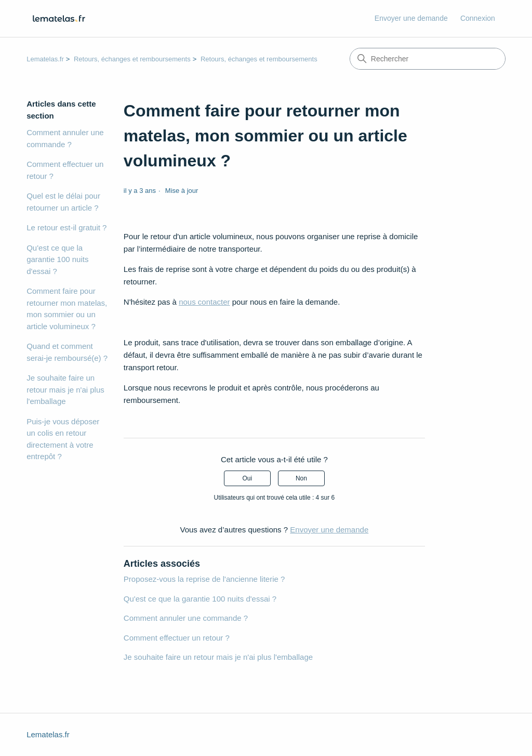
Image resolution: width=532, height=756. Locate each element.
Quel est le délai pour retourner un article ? (63, 202)
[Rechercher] (428, 59)
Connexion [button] (478, 18)
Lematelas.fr (45, 59)
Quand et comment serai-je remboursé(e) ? (67, 352)
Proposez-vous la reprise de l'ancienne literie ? (204, 579)
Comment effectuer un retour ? (65, 170)
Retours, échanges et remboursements (132, 59)
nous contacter (204, 302)
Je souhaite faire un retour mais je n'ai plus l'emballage (65, 389)
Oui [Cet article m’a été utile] (247, 478)
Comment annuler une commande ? (65, 138)
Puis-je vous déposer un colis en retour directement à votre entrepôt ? (63, 439)
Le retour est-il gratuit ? (66, 227)
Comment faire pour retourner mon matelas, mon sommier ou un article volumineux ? (67, 309)
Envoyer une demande (411, 18)
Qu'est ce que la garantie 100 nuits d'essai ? (57, 259)
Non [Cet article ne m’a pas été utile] (301, 478)
